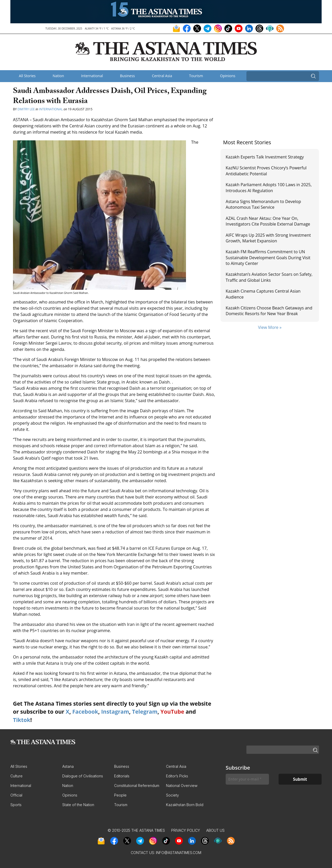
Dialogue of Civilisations (83, 776)
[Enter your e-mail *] (247, 779)
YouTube (172, 712)
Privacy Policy (186, 830)
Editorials (122, 776)
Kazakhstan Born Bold (185, 805)
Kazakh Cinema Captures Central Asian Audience (263, 294)
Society (172, 795)
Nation (58, 76)
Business (127, 76)
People (120, 795)
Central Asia (162, 76)
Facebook (85, 712)
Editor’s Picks (177, 776)
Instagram (115, 712)
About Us (215, 830)
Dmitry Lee (26, 109)
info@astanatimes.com (179, 853)
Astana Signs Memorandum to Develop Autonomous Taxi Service (263, 204)
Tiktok (22, 720)
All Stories (27, 76)
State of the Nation (78, 805)
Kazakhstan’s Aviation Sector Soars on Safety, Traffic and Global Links (269, 277)
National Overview (182, 786)
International (92, 76)
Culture (16, 776)
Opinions (228, 76)
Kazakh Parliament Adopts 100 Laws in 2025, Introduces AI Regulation (269, 187)
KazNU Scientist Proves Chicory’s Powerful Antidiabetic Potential (266, 171)
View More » (270, 327)
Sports (16, 805)
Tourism (196, 76)
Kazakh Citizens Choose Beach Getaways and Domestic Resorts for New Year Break (269, 311)
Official (16, 795)
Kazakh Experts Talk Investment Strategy (265, 157)
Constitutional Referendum (137, 786)
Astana (68, 766)
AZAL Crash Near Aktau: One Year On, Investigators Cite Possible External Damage (268, 221)
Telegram (145, 712)
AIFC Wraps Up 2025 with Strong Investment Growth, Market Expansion (268, 238)
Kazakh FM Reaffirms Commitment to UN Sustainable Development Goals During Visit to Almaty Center (268, 258)
